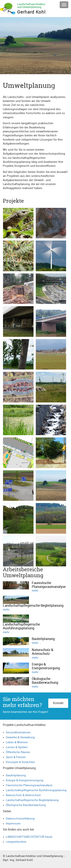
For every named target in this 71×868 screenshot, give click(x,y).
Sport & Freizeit (16, 757)
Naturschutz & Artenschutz (23, 795)
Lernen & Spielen (17, 747)
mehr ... (37, 591)
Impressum (13, 824)
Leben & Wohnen (17, 742)
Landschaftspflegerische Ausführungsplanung (36, 790)
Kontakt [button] (58, 703)
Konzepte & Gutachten (20, 762)
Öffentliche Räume (18, 752)
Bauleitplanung (16, 775)
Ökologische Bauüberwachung (26, 805)
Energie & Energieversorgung (25, 780)
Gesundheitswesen (18, 732)
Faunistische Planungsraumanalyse (29, 785)
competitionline (16, 842)
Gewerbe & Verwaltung (20, 737)
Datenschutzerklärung (20, 819)
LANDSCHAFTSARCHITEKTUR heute (29, 837)
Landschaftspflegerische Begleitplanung (32, 800)
